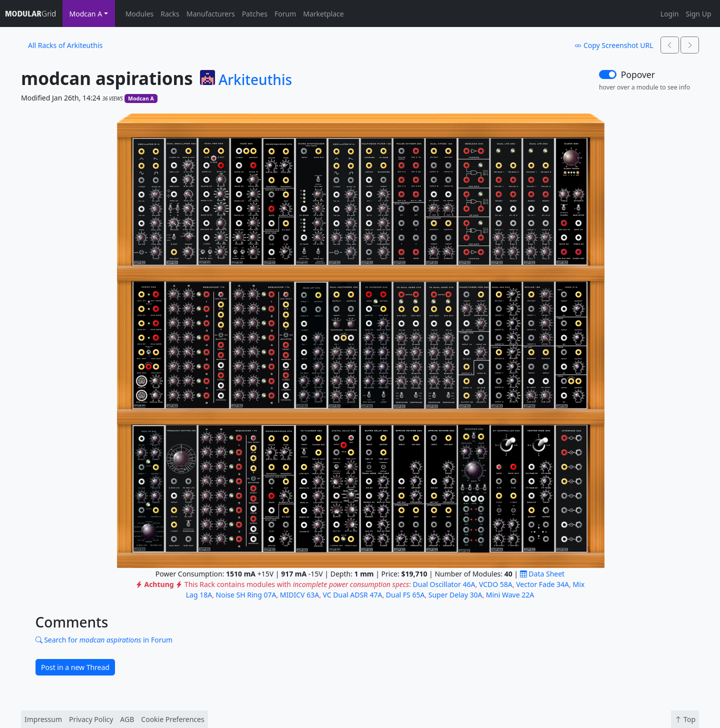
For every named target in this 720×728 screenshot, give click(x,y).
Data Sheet (542, 574)
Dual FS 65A (405, 595)
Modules (140, 14)
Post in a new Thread (75, 667)
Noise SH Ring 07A (246, 595)
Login (670, 14)
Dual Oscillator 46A (444, 584)
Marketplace (323, 14)
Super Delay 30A (455, 595)
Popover (638, 74)
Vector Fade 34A (542, 584)
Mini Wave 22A (510, 595)
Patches (255, 14)
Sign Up (698, 14)
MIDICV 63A (299, 595)
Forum (285, 14)
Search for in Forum (104, 640)
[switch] (608, 74)
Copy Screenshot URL (614, 45)
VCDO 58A (496, 584)
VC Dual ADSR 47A (353, 595)
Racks (170, 14)
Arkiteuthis (255, 80)
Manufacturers (211, 14)
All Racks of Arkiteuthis (65, 45)
